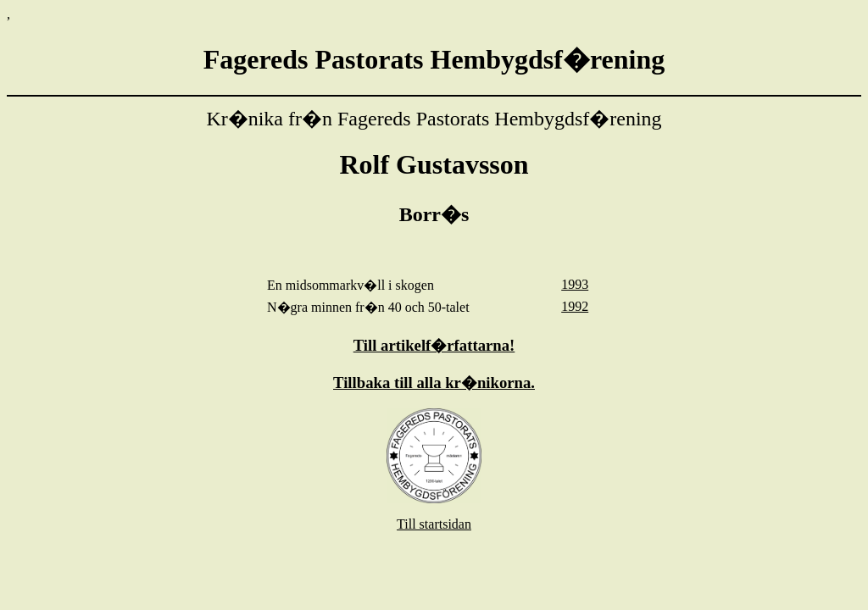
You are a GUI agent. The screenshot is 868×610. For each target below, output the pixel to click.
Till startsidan (434, 524)
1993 (575, 284)
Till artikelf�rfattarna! (434, 345)
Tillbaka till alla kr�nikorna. (434, 383)
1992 (575, 306)
